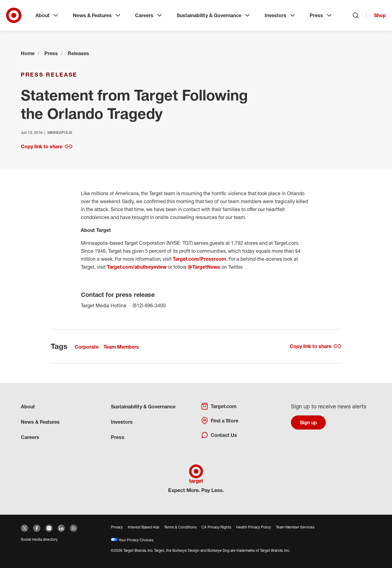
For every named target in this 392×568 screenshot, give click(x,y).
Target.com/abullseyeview (137, 267)
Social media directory (39, 539)
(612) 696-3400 (149, 305)
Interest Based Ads (143, 527)
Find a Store (220, 421)
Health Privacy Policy (254, 527)
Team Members (121, 347)
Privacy (117, 527)
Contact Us (219, 435)
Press (321, 15)
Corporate (87, 347)
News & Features (97, 15)
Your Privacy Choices (132, 540)
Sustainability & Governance (214, 15)
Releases (78, 53)
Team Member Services (295, 527)
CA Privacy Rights (216, 527)
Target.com (219, 406)
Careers (149, 15)
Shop (380, 15)
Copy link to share (47, 146)
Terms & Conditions (180, 527)
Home (28, 53)
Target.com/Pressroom (199, 259)
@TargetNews (204, 267)
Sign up (308, 422)
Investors (280, 15)
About (47, 15)
